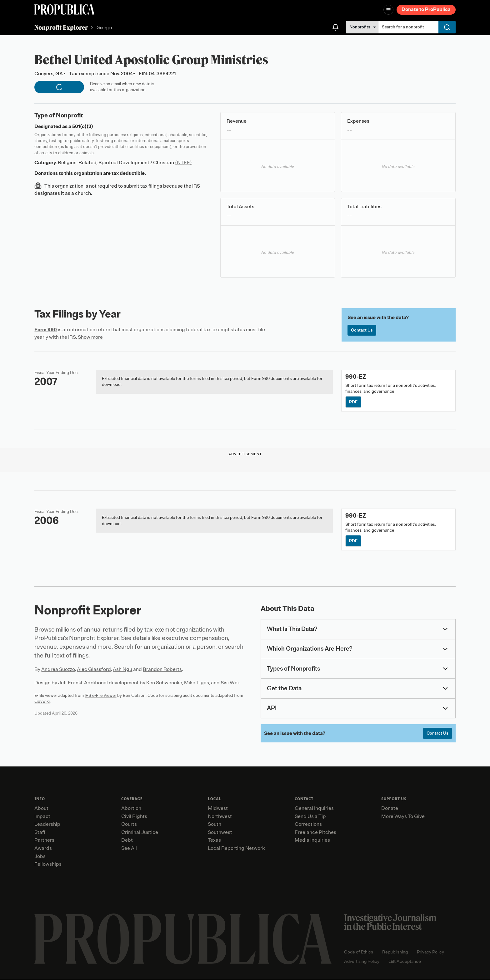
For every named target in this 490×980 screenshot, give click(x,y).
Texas (214, 840)
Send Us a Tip (310, 816)
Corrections (308, 825)
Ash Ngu (122, 670)
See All (129, 848)
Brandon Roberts (162, 670)
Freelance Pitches (315, 832)
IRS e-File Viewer (100, 695)
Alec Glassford (94, 670)
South (215, 825)
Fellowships (48, 864)
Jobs (40, 856)
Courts (129, 825)
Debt (127, 840)
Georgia (104, 28)
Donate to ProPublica (426, 9)
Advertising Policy (362, 961)
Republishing (395, 952)
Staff (40, 832)
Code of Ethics (359, 952)
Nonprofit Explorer (61, 27)
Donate (390, 808)
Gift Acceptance (405, 961)
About (41, 808)
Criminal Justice (140, 832)
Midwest (218, 808)
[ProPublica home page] (183, 939)
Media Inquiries (312, 840)
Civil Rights (134, 816)
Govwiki (42, 701)
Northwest (220, 816)
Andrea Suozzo (58, 670)
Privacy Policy (430, 952)
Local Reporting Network (236, 848)
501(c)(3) (83, 126)
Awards (43, 848)
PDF (353, 402)
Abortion (131, 808)
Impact (42, 816)
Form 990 (46, 330)
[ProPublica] (64, 10)
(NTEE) (183, 163)
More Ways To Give (403, 816)
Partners (44, 840)
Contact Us (362, 330)
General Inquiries (314, 808)
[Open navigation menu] (388, 10)
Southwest (220, 832)
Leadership (47, 825)
